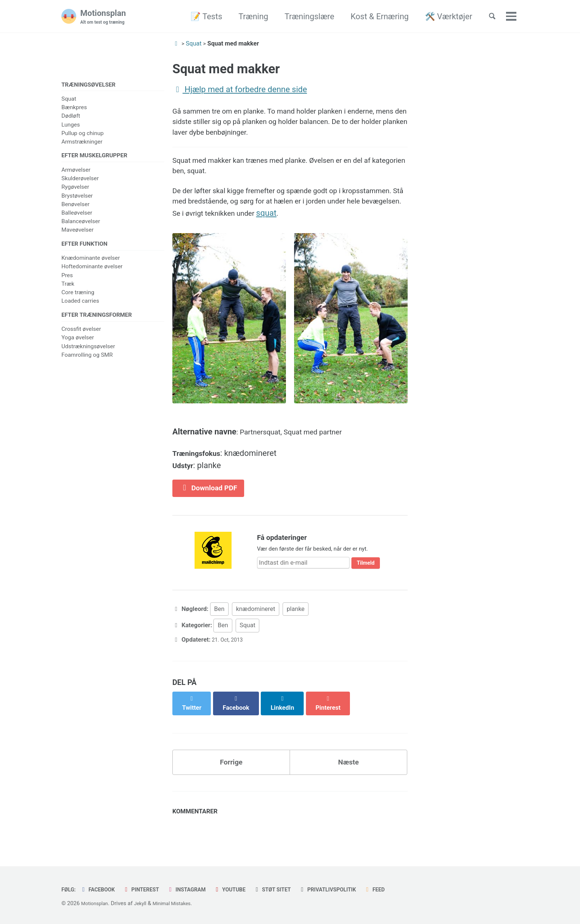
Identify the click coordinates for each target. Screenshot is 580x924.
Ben (219, 633)
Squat (69, 100)
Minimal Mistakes (181, 903)
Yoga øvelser (78, 344)
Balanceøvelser (81, 224)
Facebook (102, 889)
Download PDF (213, 510)
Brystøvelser (77, 198)
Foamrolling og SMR (87, 361)
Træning (246, 16)
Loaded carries (80, 305)
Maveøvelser (77, 233)
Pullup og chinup (82, 134)
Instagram (200, 889)
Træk (68, 288)
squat (392, 227)
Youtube (247, 889)
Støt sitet (294, 889)
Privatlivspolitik (356, 889)
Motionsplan (106, 17)
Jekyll (146, 903)
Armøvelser (76, 172)
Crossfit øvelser (81, 335)
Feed (408, 889)
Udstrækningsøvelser (88, 352)
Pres (67, 280)
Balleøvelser (77, 215)
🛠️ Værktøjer (441, 16)
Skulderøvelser (80, 181)
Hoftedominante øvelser (92, 271)
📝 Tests (199, 16)
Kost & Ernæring (372, 16)
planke (296, 633)
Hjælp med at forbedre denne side (240, 89)
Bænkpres (74, 108)
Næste (349, 784)
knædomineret (256, 633)
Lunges (71, 126)
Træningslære (302, 16)
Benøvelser (75, 207)
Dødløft (71, 117)
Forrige (231, 784)
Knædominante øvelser (91, 262)
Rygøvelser (75, 190)
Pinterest (150, 889)
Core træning (78, 297)
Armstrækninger (82, 143)
